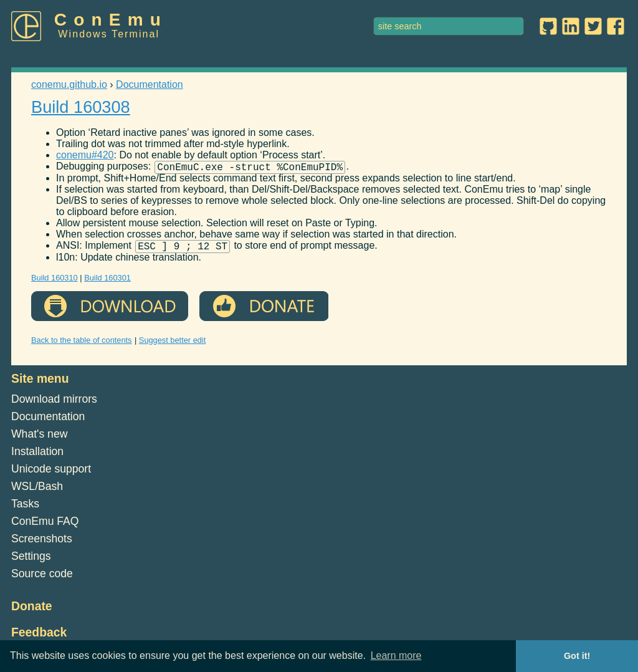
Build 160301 (107, 281)
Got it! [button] (577, 656)
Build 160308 (81, 107)
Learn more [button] (396, 655)
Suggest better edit (172, 344)
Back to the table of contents (82, 344)
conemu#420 (85, 155)
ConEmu (111, 20)
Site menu (40, 382)
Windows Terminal (109, 34)
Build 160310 (55, 281)
